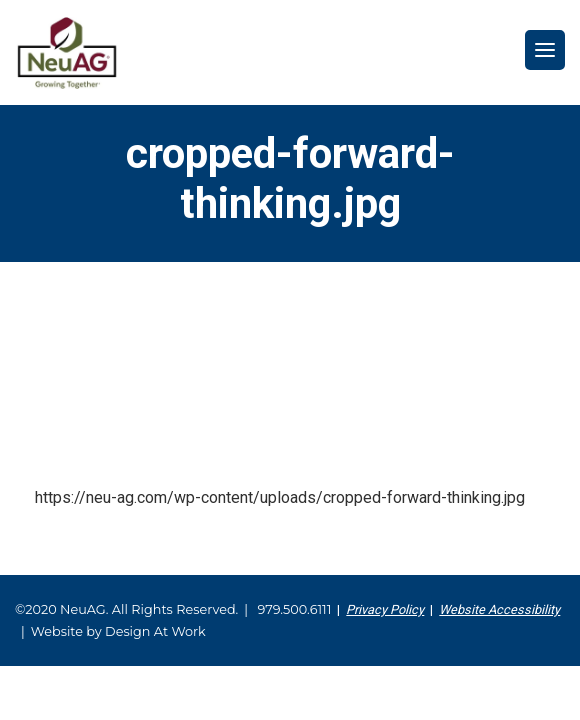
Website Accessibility (499, 609)
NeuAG (67, 52)
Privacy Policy (385, 609)
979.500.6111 (294, 609)
